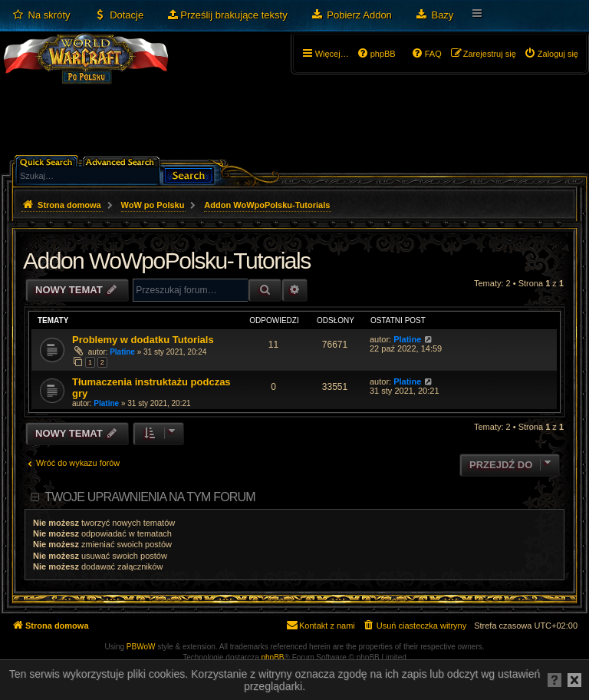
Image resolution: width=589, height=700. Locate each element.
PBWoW (141, 647)
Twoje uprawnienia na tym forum (150, 497)
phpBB (273, 657)
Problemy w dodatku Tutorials (143, 340)
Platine (122, 352)
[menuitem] (41, 15)
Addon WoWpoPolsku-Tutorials (167, 261)
